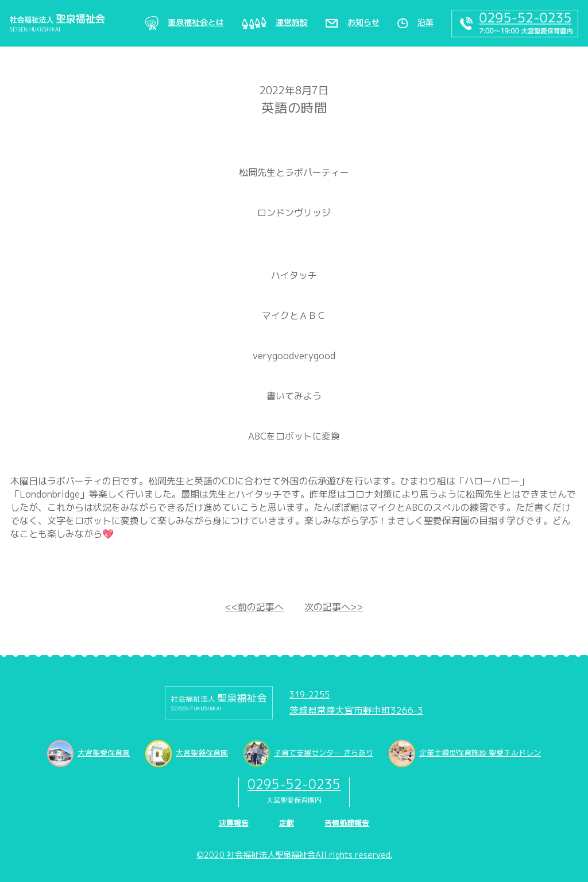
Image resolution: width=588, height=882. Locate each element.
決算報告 (234, 823)
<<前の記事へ (254, 607)
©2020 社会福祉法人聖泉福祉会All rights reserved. (294, 855)
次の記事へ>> (334, 607)
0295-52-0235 (294, 784)
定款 (287, 823)
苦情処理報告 (347, 823)
